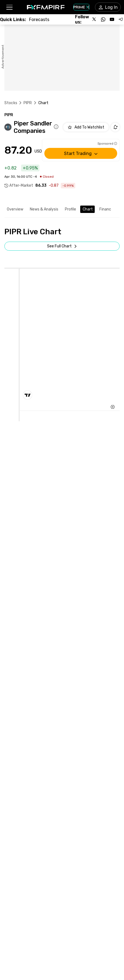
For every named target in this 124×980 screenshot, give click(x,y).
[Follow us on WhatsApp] (103, 19)
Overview (15, 209)
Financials (108, 209)
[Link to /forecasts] (39, 20)
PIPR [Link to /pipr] (28, 103)
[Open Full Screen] (62, 246)
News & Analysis (44, 209)
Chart (88, 209)
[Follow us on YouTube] (112, 19)
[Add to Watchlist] (86, 127)
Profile (70, 209)
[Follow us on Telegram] (121, 19)
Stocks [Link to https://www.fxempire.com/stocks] (11, 103)
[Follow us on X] (94, 19)
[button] (9, 7)
